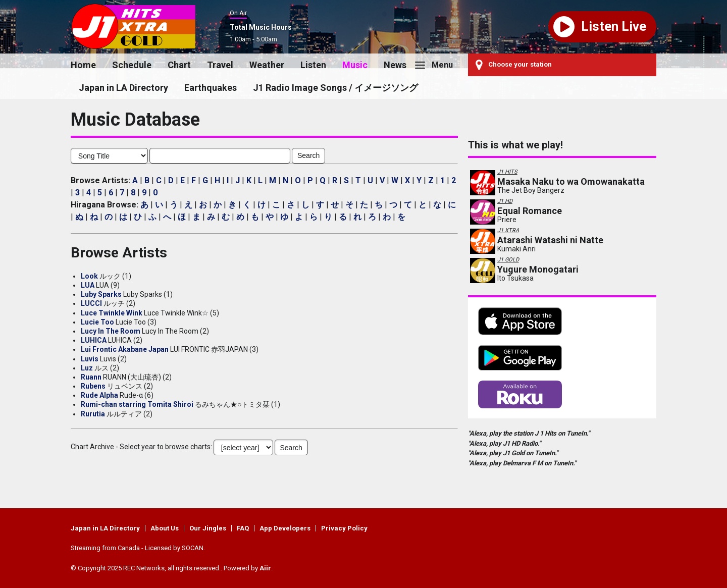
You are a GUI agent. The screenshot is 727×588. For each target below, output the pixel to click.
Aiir (265, 568)
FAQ (243, 528)
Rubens (93, 386)
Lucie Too (97, 322)
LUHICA (94, 340)
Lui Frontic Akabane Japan (125, 349)
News (395, 65)
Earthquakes (211, 88)
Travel (220, 65)
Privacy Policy (344, 528)
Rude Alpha (99, 395)
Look (89, 276)
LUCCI (91, 303)
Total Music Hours (261, 27)
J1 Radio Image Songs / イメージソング (335, 88)
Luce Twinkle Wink (112, 313)
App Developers (285, 528)
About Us (165, 528)
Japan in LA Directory (123, 88)
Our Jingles (208, 528)
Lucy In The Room (111, 331)
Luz (87, 368)
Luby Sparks (101, 294)
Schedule (132, 65)
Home (83, 65)
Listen (313, 65)
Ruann (91, 377)
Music (355, 65)
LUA (88, 285)
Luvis (90, 359)
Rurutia (93, 414)
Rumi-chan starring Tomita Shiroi (137, 404)
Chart (179, 65)
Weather (267, 65)
